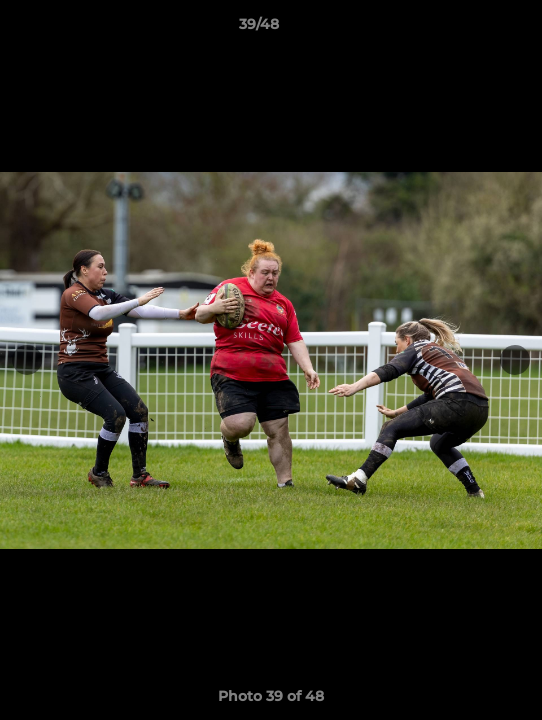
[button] (470, 29)
